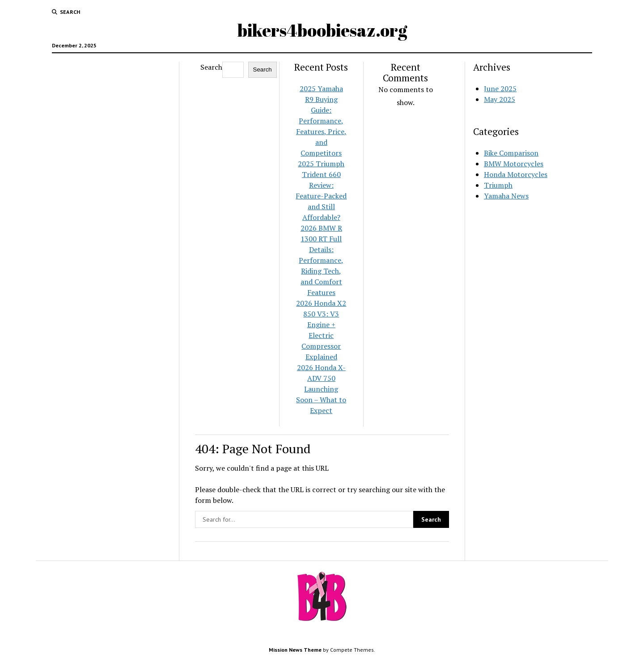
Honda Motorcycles (516, 174)
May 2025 (500, 99)
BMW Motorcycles (514, 164)
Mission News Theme (295, 650)
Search (211, 67)
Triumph (498, 185)
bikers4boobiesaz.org (322, 30)
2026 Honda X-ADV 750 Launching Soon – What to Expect (321, 389)
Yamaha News (506, 196)
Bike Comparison (511, 153)
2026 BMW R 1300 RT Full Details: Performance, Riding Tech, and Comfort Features (321, 260)
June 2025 (500, 89)
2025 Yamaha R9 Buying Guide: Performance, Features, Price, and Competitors (321, 121)
